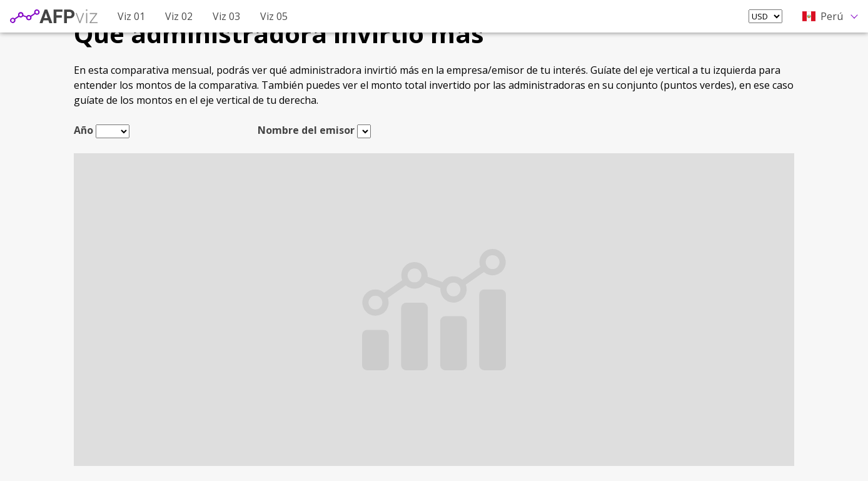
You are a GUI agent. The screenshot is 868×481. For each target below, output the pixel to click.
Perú (823, 16)
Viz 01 (131, 16)
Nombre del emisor (306, 130)
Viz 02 (179, 16)
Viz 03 (226, 16)
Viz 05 (274, 16)
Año (83, 130)
